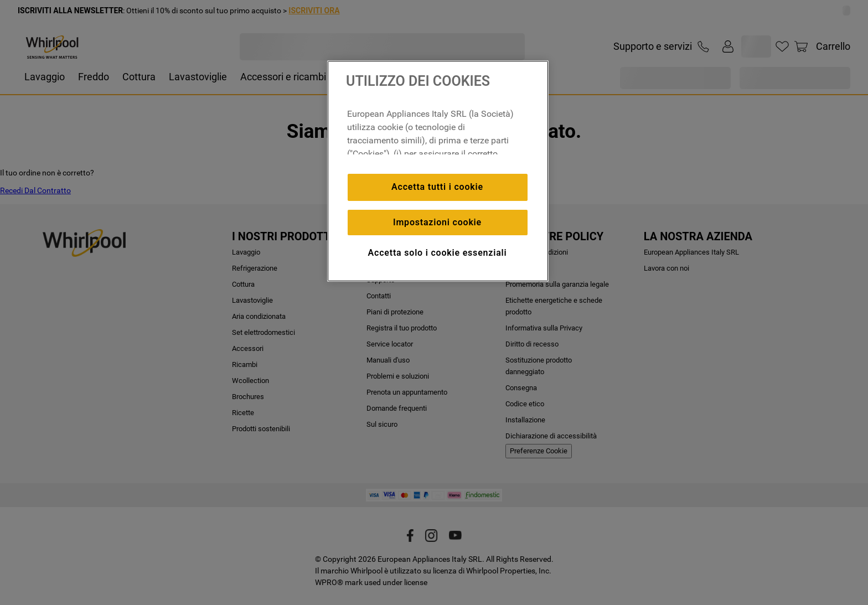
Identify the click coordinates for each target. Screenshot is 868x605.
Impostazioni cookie (437, 222)
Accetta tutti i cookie (437, 187)
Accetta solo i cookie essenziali (438, 253)
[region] (438, 171)
